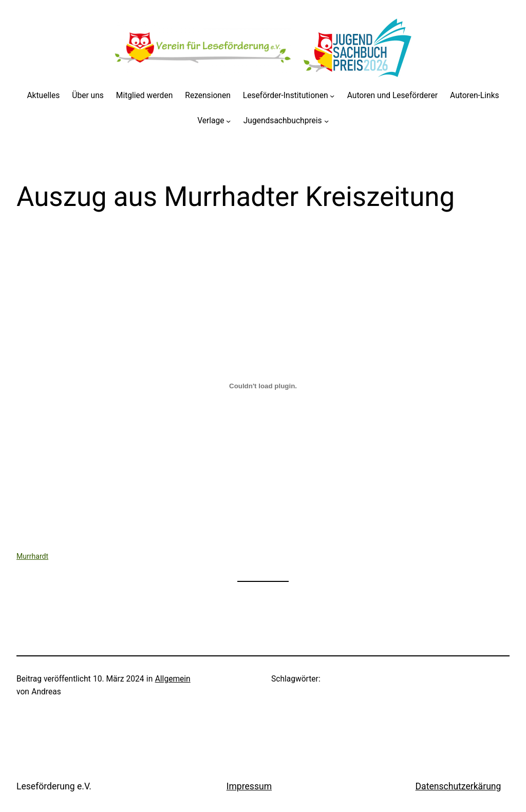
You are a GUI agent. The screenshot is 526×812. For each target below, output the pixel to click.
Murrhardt (32, 556)
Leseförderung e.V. (54, 786)
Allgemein (173, 679)
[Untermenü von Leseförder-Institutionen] (332, 96)
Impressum (249, 786)
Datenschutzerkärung (458, 786)
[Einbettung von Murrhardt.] (263, 386)
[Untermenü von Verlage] (228, 121)
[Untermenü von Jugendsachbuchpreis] (326, 121)
